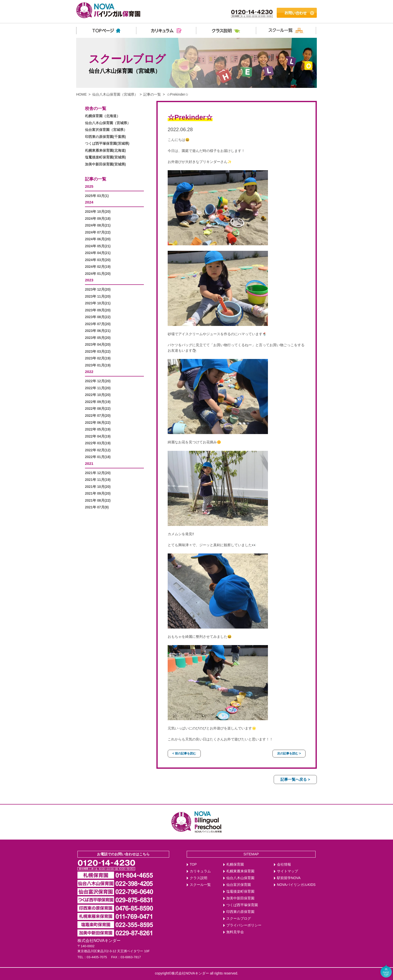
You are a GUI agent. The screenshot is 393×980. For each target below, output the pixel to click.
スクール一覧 (200, 885)
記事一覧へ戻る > (295, 779)
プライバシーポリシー (244, 925)
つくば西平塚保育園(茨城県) (107, 144)
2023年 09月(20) (98, 310)
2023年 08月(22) (98, 317)
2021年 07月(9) (97, 507)
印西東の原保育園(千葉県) (105, 137)
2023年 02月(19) (98, 358)
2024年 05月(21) (98, 246)
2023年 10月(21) (98, 303)
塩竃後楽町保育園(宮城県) (105, 157)
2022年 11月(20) (98, 388)
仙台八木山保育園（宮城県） (115, 94)
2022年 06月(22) (98, 423)
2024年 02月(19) (98, 267)
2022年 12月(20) (98, 381)
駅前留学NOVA (289, 878)
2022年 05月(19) (98, 429)
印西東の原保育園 (240, 912)
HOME (81, 94)
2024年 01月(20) (98, 274)
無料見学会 (235, 932)
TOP (193, 864)
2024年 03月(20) (98, 260)
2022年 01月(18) (98, 457)
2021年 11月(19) (98, 480)
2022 (89, 372)
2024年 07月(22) (98, 232)
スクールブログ (239, 919)
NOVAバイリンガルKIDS (296, 885)
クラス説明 (199, 878)
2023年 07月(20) (98, 324)
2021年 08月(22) (98, 501)
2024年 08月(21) (98, 225)
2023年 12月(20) (98, 289)
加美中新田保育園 (240, 898)
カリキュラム (200, 871)
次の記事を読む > (289, 753)
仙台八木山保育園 (240, 878)
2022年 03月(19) (98, 443)
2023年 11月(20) (98, 297)
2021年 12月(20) (98, 473)
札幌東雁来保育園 (240, 871)
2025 (89, 186)
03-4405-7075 (97, 957)
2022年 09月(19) (98, 402)
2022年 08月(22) (98, 409)
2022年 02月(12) (98, 450)
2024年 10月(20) (98, 212)
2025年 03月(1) (97, 196)
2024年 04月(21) (98, 253)
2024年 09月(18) (98, 219)
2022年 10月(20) (98, 395)
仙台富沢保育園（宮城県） (106, 130)
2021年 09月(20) (98, 494)
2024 (89, 202)
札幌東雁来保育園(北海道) (105, 151)
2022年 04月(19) (98, 436)
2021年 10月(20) (98, 487)
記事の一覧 (152, 94)
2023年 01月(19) (98, 365)
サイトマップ (287, 871)
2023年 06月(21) (98, 331)
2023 (89, 280)
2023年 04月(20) (98, 345)
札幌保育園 (235, 864)
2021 (89, 463)
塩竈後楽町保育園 (240, 892)
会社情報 (284, 864)
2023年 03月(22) (98, 352)
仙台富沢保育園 (239, 885)
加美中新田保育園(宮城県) (105, 164)
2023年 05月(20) (98, 338)
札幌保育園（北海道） (103, 116)
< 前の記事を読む (184, 753)
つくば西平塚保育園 (242, 905)
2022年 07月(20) (98, 416)
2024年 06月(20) (98, 239)
